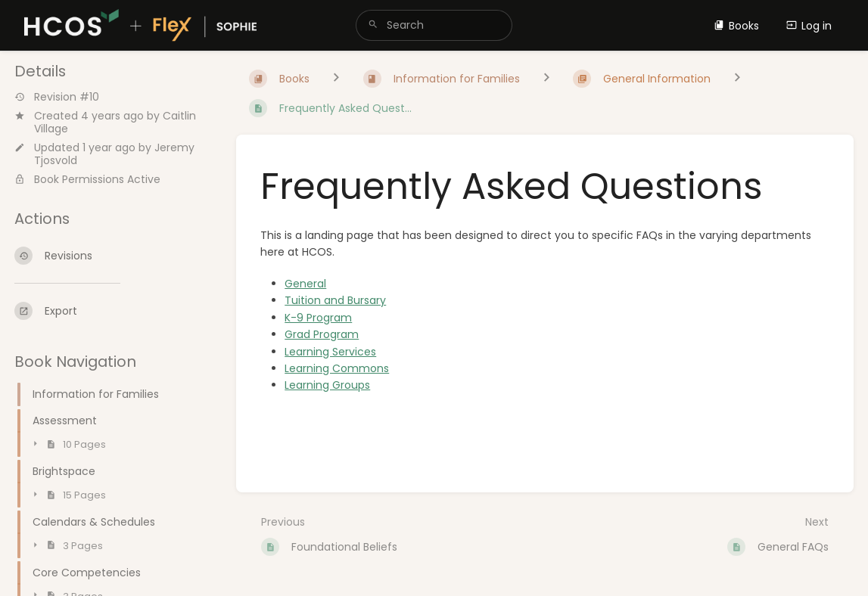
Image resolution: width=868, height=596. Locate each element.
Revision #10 (57, 97)
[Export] (113, 311)
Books (736, 26)
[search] (434, 25)
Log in (809, 26)
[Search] (373, 25)
